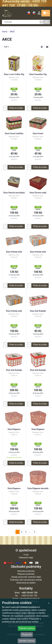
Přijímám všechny (27, 628)
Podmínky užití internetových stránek (26, 580)
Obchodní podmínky (26, 571)
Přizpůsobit (27, 635)
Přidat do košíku (16, 108)
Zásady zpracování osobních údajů (26, 577)
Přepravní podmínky (26, 574)
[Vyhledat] (47, 22)
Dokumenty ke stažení (26, 583)
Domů (5, 32)
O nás (26, 555)
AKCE (12, 32)
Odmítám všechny (27, 641)
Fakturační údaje (26, 558)
